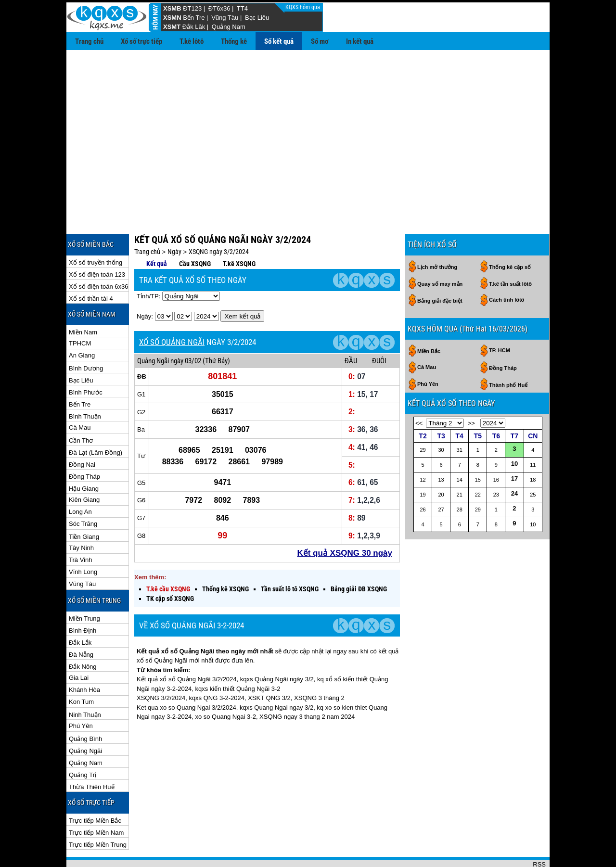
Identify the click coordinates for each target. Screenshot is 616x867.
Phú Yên (81, 695)
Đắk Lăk (194, 27)
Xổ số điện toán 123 (97, 243)
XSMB (172, 8)
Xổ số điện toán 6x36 (98, 255)
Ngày (174, 220)
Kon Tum (81, 670)
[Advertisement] (308, 122)
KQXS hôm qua (303, 7)
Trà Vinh (80, 529)
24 (514, 462)
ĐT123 (192, 8)
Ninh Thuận (85, 683)
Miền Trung (84, 587)
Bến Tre (194, 18)
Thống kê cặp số (510, 236)
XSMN (172, 18)
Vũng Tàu (225, 18)
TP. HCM (500, 319)
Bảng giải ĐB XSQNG (359, 558)
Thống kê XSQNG (225, 558)
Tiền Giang (84, 505)
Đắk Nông (83, 635)
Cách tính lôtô (507, 268)
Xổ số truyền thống (96, 231)
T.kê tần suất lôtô (510, 253)
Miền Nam (83, 301)
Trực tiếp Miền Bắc (95, 789)
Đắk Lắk (80, 611)
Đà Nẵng (81, 623)
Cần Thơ (81, 409)
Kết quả (157, 232)
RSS (539, 833)
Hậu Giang (84, 457)
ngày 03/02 (186, 330)
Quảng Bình (85, 708)
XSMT (172, 27)
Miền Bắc (429, 320)
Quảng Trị (83, 744)
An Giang (82, 324)
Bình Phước (86, 361)
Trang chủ (89, 41)
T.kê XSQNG (239, 232)
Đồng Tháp (84, 445)
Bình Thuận (85, 385)
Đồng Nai (82, 433)
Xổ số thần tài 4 (91, 267)
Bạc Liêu (257, 18)
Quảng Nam (229, 27)
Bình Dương (86, 337)
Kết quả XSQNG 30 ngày (345, 522)
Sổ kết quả (279, 41)
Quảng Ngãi (85, 720)
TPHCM (80, 312)
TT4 (242, 8)
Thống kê (234, 41)
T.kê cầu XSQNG (168, 558)
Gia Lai (79, 646)
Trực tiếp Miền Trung (98, 813)
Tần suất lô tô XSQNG (290, 558)
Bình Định (83, 599)
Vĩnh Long (83, 541)
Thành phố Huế (508, 354)
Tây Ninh (81, 516)
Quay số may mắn (440, 253)
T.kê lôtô (192, 41)
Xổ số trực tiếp (141, 41)
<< (419, 392)
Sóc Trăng (83, 492)
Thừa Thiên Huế (92, 756)
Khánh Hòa (84, 658)
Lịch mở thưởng (437, 236)
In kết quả (360, 41)
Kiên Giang (84, 468)
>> (471, 392)
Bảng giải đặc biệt (440, 269)
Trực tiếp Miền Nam (96, 801)
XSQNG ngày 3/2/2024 (219, 220)
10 (514, 432)
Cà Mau (80, 396)
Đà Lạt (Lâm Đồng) (96, 421)
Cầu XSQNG (195, 232)
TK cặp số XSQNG (170, 567)
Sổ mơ (320, 41)
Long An (80, 480)
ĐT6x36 (219, 8)
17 (514, 447)
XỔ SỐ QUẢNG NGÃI (172, 311)
